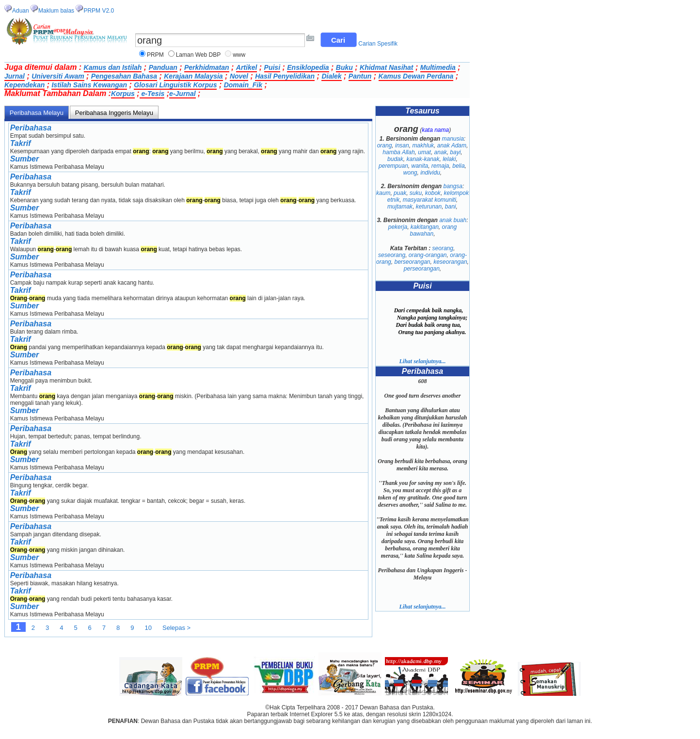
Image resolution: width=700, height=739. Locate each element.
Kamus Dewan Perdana (416, 76)
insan (402, 145)
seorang (443, 248)
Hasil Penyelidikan (285, 76)
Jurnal (15, 76)
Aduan (21, 11)
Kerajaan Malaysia (193, 76)
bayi (455, 152)
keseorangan (450, 262)
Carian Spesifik (378, 44)
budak (395, 159)
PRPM (155, 55)
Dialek (331, 76)
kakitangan (425, 227)
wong (410, 173)
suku (416, 193)
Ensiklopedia (308, 67)
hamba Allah (398, 152)
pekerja (398, 227)
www (239, 55)
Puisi (272, 67)
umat (424, 152)
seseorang (392, 255)
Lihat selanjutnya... (422, 361)
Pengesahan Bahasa (124, 76)
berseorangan (412, 262)
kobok (433, 193)
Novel (239, 76)
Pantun (360, 76)
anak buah (453, 220)
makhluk (423, 145)
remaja (440, 166)
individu (430, 173)
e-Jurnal (182, 94)
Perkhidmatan (207, 67)
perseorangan (422, 269)
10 (148, 628)
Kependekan (24, 85)
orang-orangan (428, 255)
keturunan (429, 207)
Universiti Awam (58, 76)
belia (458, 166)
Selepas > (176, 628)
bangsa (453, 186)
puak (400, 193)
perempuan (393, 166)
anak (441, 152)
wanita (420, 166)
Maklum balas (56, 11)
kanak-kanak (423, 159)
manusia (453, 139)
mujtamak (400, 207)
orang (385, 145)
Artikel (247, 67)
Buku (344, 67)
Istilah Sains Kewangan (89, 85)
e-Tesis (152, 94)
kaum (383, 193)
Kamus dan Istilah (113, 67)
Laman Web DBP (199, 55)
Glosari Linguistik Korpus (175, 85)
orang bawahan (433, 230)
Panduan (163, 67)
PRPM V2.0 (99, 11)
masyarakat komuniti (430, 200)
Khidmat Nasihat (386, 67)
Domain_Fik (243, 85)
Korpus (123, 94)
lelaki (449, 159)
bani (451, 207)
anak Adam (452, 145)
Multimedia (438, 67)
